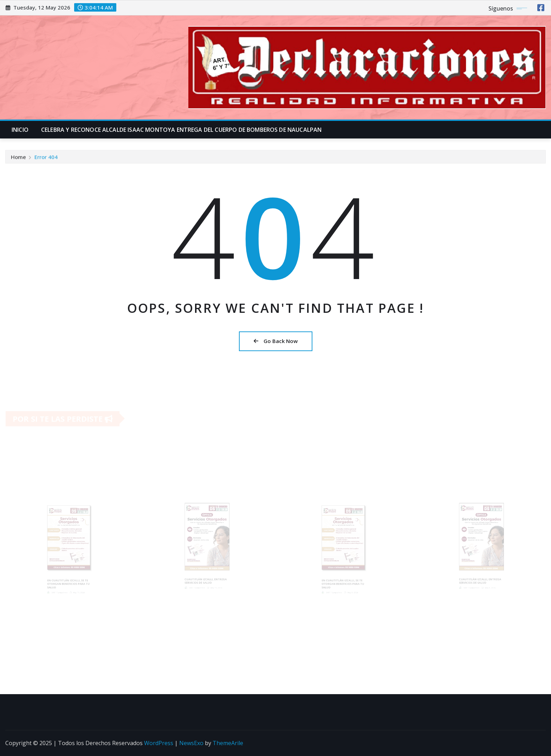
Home (18, 159)
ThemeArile (228, 743)
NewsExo (191, 743)
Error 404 (46, 159)
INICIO (20, 130)
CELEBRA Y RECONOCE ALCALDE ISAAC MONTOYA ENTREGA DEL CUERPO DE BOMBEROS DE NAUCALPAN (181, 130)
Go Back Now (276, 341)
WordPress (159, 743)
